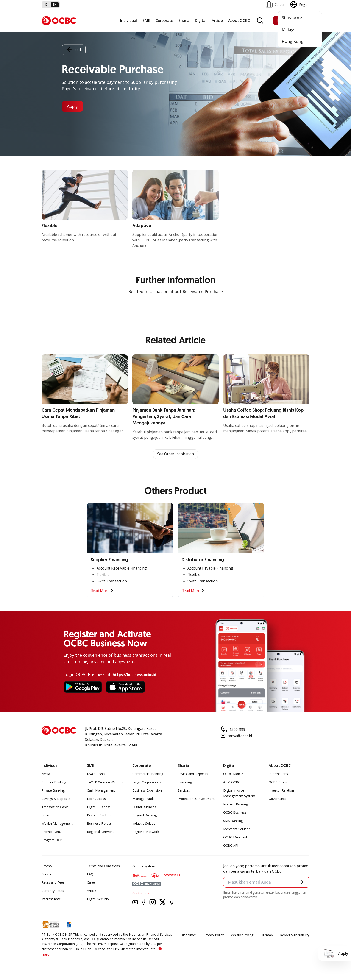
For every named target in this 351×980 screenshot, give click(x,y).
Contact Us (141, 893)
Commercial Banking (148, 774)
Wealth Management (57, 823)
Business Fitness (99, 823)
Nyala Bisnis (96, 774)
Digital (201, 20)
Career (92, 882)
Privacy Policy (214, 935)
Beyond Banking (99, 815)
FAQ (90, 874)
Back (74, 50)
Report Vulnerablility (295, 935)
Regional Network (100, 832)
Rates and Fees (53, 882)
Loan (45, 815)
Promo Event (51, 832)
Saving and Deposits (193, 774)
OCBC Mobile (233, 774)
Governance (278, 799)
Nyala (46, 774)
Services (184, 790)
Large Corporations (147, 782)
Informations (278, 774)
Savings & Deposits (56, 799)
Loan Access (96, 799)
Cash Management (101, 790)
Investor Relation (281, 790)
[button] (302, 882)
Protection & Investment (196, 799)
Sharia (184, 20)
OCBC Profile (278, 782)
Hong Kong (293, 41)
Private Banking (53, 790)
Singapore (292, 17)
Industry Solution (145, 823)
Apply (73, 106)
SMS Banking (233, 821)
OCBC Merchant (235, 837)
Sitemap (267, 935)
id (46, 4)
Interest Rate (51, 899)
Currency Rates (53, 891)
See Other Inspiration (175, 454)
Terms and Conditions (103, 866)
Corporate (164, 20)
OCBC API (231, 845)
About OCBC (239, 20)
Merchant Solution (237, 829)
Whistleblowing (242, 935)
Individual (128, 20)
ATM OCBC (232, 782)
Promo (47, 866)
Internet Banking (235, 804)
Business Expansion (147, 790)
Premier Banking (54, 782)
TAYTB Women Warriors (105, 782)
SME (146, 20)
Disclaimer (188, 935)
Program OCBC (53, 840)
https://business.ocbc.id (134, 675)
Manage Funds (143, 799)
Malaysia (290, 29)
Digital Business (99, 807)
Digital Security (98, 899)
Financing (185, 782)
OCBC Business (235, 812)
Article (217, 20)
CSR (272, 807)
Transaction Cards (55, 807)
